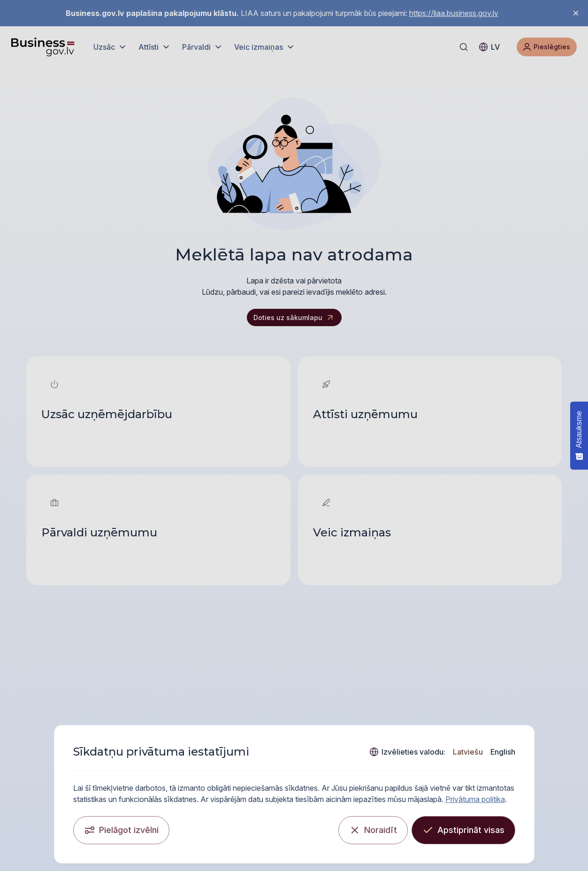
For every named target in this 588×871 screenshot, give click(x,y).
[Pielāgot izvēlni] (121, 830)
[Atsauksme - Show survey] (579, 435)
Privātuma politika (475, 799)
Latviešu (468, 752)
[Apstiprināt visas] (463, 830)
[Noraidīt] (373, 830)
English (503, 752)
